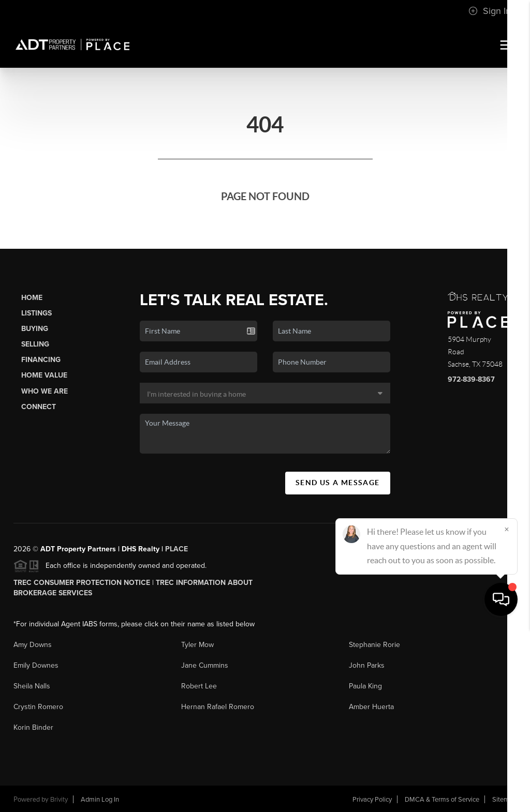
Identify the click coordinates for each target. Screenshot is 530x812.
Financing (41, 360)
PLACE (176, 549)
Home (32, 298)
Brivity (59, 800)
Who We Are (45, 391)
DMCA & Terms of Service (442, 800)
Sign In (490, 11)
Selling (35, 344)
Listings (36, 313)
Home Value (44, 375)
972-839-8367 (471, 379)
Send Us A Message (338, 483)
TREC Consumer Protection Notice (82, 583)
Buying (35, 329)
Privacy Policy (372, 800)
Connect (39, 407)
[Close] (507, 713)
